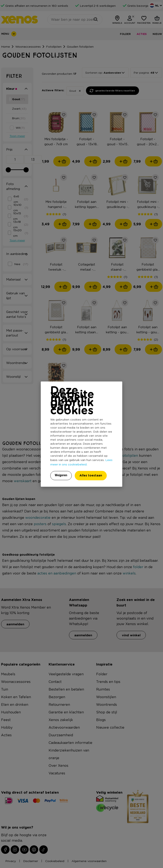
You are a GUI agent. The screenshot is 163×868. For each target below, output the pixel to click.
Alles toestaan (91, 475)
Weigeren (61, 475)
